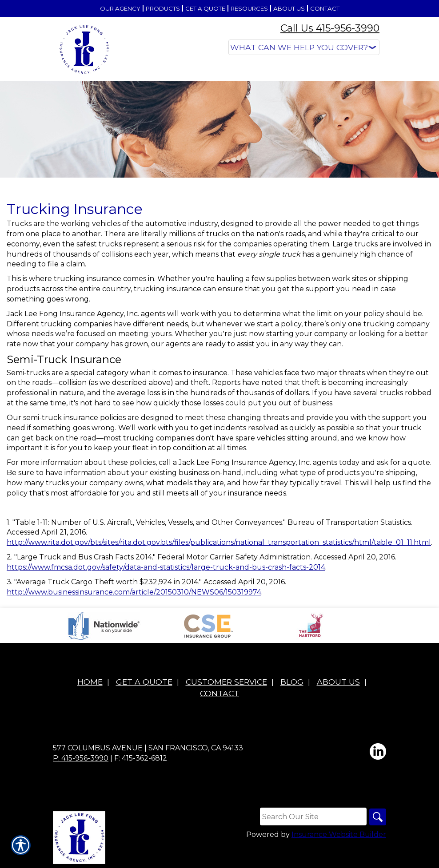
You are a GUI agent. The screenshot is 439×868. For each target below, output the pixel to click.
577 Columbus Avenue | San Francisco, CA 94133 (148, 748)
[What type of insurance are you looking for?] (304, 47)
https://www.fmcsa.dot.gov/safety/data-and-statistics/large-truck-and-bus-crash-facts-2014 (166, 567)
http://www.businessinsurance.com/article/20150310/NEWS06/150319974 (134, 592)
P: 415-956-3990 (81, 758)
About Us (338, 682)
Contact (219, 693)
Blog (292, 682)
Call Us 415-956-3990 (330, 28)
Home (90, 682)
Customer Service (226, 682)
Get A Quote (144, 682)
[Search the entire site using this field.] (312, 817)
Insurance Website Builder (339, 835)
